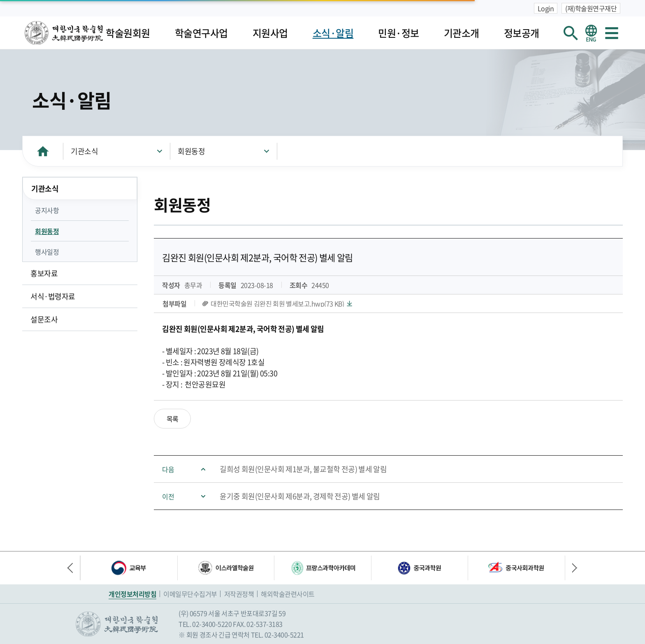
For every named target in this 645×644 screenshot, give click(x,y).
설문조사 (44, 319)
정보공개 (522, 33)
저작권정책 (239, 594)
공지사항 (47, 210)
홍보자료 (44, 273)
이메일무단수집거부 (190, 594)
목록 (173, 419)
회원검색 (571, 33)
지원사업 (270, 33)
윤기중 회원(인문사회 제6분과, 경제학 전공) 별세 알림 (300, 496)
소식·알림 (333, 33)
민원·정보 (399, 33)
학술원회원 (128, 33)
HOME (43, 151)
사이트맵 (612, 33)
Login (546, 8)
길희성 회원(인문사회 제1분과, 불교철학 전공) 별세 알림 (303, 469)
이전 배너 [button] (74, 568)
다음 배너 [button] (571, 568)
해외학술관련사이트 (288, 594)
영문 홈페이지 (591, 33)
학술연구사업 (201, 33)
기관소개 (462, 33)
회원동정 (191, 151)
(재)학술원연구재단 (591, 8)
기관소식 (84, 151)
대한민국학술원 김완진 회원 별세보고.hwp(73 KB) (277, 303)
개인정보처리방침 (132, 594)
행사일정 (47, 252)
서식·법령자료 (53, 296)
